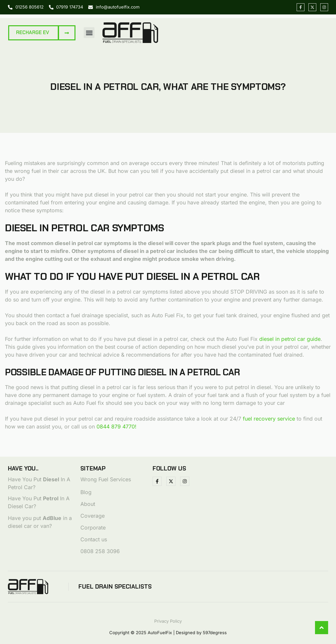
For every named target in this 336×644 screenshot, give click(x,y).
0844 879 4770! (116, 426)
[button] (89, 33)
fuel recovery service (269, 419)
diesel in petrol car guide (290, 339)
